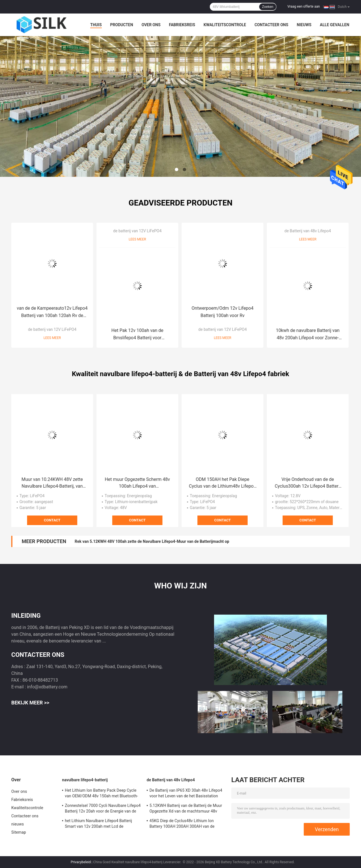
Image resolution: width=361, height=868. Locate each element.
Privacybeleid (81, 862)
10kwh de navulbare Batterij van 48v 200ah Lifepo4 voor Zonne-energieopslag (308, 335)
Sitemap (19, 832)
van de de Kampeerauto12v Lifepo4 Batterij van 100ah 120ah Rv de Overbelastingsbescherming (52, 312)
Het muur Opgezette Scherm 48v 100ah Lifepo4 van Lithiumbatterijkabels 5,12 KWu (137, 483)
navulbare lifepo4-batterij (85, 780)
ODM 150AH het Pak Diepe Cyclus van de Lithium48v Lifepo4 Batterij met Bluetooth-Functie (223, 483)
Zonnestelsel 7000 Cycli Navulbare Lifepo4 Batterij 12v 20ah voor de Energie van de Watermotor (103, 809)
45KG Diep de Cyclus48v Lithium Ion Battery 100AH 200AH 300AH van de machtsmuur (182, 824)
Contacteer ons (271, 25)
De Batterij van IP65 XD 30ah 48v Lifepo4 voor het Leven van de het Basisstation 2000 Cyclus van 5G (186, 794)
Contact (52, 520)
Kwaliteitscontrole (225, 25)
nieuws (304, 25)
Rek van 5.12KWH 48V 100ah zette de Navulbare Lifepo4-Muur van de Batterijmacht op (152, 541)
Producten (122, 25)
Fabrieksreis (182, 25)
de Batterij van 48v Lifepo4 (308, 231)
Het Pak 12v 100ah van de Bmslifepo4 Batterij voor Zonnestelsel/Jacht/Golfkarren (137, 335)
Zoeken (268, 7)
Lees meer (52, 338)
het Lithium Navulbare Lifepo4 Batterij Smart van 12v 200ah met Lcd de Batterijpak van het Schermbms (98, 824)
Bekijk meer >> (30, 703)
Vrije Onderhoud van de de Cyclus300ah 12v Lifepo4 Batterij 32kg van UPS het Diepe (308, 483)
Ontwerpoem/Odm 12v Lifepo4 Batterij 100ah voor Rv (222, 312)
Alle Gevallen (334, 25)
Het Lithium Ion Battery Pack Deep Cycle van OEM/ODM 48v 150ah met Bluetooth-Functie (101, 794)
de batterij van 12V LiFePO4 (52, 329)
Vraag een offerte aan (304, 6)
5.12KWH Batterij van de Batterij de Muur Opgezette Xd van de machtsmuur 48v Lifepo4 (186, 809)
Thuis (96, 25)
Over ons (151, 25)
